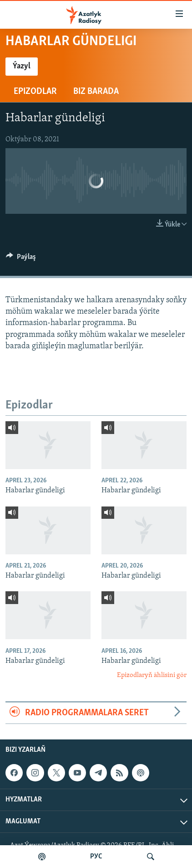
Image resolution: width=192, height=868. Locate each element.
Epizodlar (35, 92)
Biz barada (96, 92)
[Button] (21, 259)
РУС (96, 857)
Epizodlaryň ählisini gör (152, 675)
